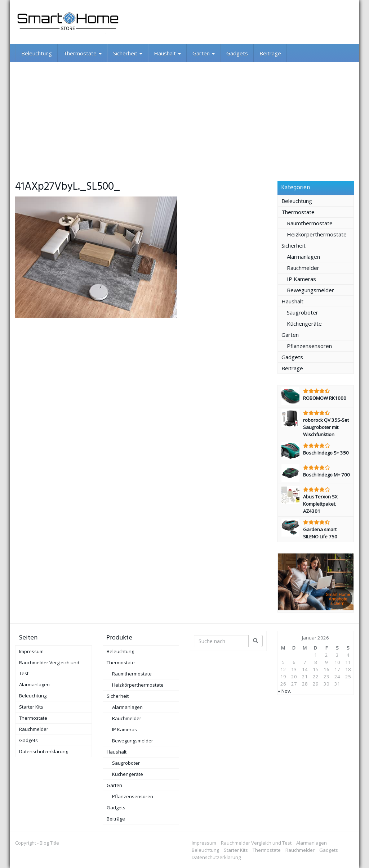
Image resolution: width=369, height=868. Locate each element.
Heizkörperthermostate (317, 234)
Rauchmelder (303, 268)
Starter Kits (31, 707)
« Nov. (284, 691)
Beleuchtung (37, 53)
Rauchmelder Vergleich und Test (49, 668)
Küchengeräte (304, 324)
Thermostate (83, 53)
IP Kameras (301, 279)
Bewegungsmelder (310, 290)
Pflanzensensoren (309, 346)
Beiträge (270, 53)
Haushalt (167, 53)
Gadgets (237, 53)
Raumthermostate (310, 223)
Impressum (31, 651)
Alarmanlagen (303, 257)
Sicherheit (128, 53)
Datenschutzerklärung (44, 751)
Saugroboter (303, 312)
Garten (204, 53)
